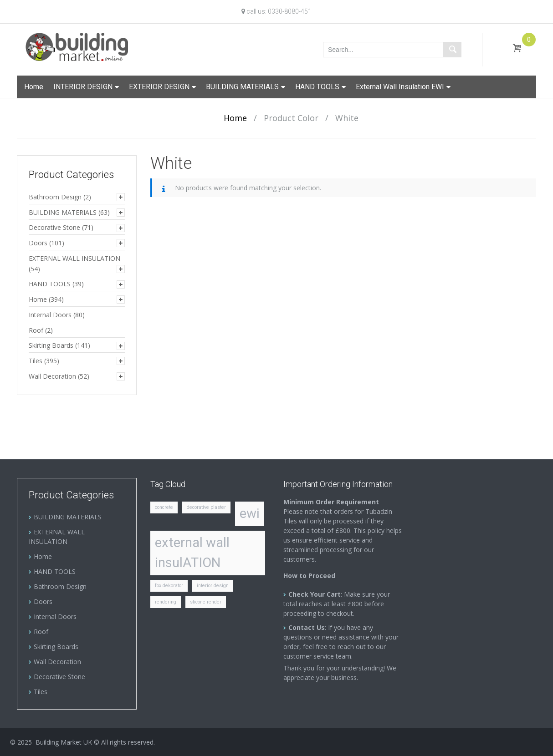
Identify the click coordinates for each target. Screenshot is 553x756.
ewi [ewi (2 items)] (250, 513)
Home (34, 87)
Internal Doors (50, 315)
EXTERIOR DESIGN (159, 87)
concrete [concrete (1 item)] (164, 507)
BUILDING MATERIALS (242, 87)
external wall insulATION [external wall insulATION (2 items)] (192, 553)
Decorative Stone (54, 227)
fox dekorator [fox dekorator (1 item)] (169, 586)
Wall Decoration (52, 376)
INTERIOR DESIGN (83, 87)
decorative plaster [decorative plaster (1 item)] (206, 507)
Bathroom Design (55, 197)
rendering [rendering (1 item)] (166, 602)
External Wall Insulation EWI (400, 87)
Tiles (36, 361)
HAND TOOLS (317, 87)
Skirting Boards (51, 345)
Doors (38, 243)
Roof (36, 330)
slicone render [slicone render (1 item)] (206, 602)
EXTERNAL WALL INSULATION (74, 258)
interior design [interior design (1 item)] (213, 586)
